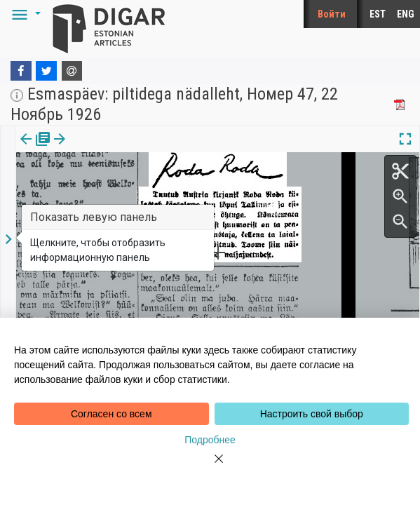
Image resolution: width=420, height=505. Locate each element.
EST (378, 14)
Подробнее (210, 440)
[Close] (210, 467)
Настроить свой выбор (312, 414)
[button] (24, 14)
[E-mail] (72, 71)
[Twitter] (46, 71)
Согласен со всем (111, 414)
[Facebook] (21, 71)
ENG (406, 14)
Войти (332, 14)
